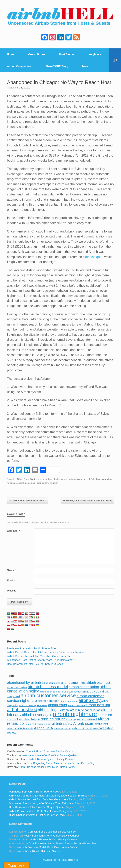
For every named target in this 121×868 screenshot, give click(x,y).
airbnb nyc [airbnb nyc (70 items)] (71, 720)
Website (12, 591)
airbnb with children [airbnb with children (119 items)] (85, 728)
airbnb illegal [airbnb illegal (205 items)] (49, 710)
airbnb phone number (47, 483)
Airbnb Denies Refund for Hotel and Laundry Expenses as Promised (46, 652)
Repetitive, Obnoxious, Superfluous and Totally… (91, 501)
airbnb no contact (27, 483)
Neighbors (95, 54)
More (85, 66)
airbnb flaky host (92, 479)
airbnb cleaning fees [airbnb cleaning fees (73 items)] (50, 692)
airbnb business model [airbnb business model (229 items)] (48, 687)
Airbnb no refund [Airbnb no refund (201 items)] (51, 719)
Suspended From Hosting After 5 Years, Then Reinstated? (40, 660)
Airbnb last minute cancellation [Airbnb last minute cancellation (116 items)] (80, 710)
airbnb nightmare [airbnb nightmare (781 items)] (75, 714)
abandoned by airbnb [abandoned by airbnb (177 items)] (24, 683)
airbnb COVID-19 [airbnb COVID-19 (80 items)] (92, 692)
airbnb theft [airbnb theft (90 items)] (101, 724)
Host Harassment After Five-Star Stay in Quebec (35, 664)
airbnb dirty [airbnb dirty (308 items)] (90, 700)
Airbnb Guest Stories (27, 479)
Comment (13, 531)
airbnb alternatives (58, 479)
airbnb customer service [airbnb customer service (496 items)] (48, 695)
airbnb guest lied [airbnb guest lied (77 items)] (76, 705)
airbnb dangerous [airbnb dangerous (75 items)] (69, 701)
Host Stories (67, 54)
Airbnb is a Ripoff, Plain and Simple (40, 851)
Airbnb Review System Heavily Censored (53, 759)
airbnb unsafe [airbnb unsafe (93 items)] (25, 728)
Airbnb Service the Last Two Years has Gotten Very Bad (39, 656)
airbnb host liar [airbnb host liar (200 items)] (98, 705)
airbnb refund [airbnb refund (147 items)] (87, 719)
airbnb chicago (76, 479)
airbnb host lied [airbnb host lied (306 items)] (22, 710)
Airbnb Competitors (19, 66)
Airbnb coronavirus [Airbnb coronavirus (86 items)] (71, 692)
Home (11, 54)
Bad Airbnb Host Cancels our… (28, 501)
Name (11, 570)
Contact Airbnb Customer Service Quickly (50, 751)
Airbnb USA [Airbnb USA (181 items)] (43, 728)
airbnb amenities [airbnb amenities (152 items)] (73, 683)
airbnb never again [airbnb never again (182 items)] (37, 715)
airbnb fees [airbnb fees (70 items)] (42, 705)
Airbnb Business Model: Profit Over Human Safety (46, 767)
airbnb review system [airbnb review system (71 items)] (41, 724)
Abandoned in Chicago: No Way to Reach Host (59, 82)
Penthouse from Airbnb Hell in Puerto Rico (31, 648)
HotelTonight (92, 257)
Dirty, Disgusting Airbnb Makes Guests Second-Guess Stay (61, 763)
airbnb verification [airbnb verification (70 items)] (62, 729)
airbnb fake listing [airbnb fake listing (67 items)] (27, 705)
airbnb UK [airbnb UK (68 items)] (12, 729)
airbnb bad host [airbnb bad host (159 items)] (98, 683)
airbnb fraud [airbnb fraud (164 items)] (57, 705)
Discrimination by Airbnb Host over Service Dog (36, 815)
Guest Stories (37, 54)
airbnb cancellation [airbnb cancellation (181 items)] (84, 687)
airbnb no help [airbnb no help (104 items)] (28, 719)
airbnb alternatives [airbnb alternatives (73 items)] (51, 683)
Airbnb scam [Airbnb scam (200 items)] (84, 723)
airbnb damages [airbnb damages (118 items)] (48, 701)
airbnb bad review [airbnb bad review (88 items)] (17, 687)
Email (11, 580)
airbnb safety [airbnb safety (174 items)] (62, 724)
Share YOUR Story (57, 66)
